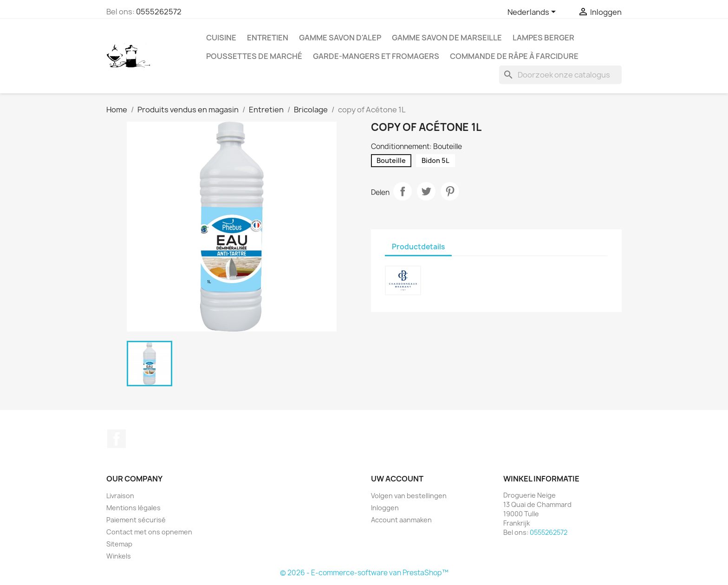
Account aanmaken (401, 520)
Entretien (268, 38)
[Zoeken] (560, 75)
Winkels (119, 556)
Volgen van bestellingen (409, 496)
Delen (403, 191)
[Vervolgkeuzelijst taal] (533, 13)
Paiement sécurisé (136, 520)
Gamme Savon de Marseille (447, 38)
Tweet (426, 191)
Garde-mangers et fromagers (376, 56)
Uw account (397, 479)
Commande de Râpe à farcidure (514, 56)
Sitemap (119, 544)
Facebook (117, 439)
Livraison (120, 496)
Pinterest (450, 191)
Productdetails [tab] (418, 247)
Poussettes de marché (254, 56)
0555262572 (159, 12)
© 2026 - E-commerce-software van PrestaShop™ (364, 573)
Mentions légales (133, 508)
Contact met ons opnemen (149, 532)
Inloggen (385, 508)
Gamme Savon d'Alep (340, 38)
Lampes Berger (543, 38)
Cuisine (221, 38)
